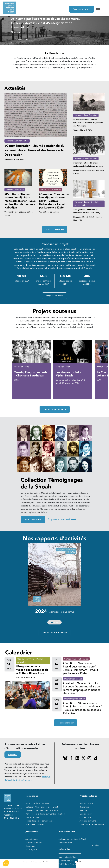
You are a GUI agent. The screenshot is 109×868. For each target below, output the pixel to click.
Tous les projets (86, 803)
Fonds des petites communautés (40, 821)
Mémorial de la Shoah (68, 857)
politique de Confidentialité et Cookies (27, 778)
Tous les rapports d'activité (54, 633)
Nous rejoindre (32, 850)
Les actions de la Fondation (37, 803)
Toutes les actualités (55, 230)
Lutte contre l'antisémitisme (92, 824)
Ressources (30, 846)
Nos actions (32, 796)
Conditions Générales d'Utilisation (72, 862)
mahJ (61, 849)
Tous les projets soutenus (55, 410)
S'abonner (13, 755)
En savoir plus (21, 39)
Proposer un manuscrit (62, 519)
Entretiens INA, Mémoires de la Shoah (42, 810)
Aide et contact (32, 839)
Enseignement (86, 814)
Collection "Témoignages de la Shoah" (42, 807)
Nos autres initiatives (35, 824)
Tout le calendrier (66, 723)
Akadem (96, 845)
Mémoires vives (65, 843)
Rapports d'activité (34, 843)
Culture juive (85, 817)
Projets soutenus (88, 796)
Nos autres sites (67, 832)
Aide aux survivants (88, 821)
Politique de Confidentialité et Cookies (38, 862)
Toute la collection (33, 520)
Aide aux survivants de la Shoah (73, 839)
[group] (54, 585)
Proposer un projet (82, 9)
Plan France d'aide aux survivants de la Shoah (45, 814)
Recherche (84, 807)
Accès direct (32, 832)
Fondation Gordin (33, 817)
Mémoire (83, 810)
